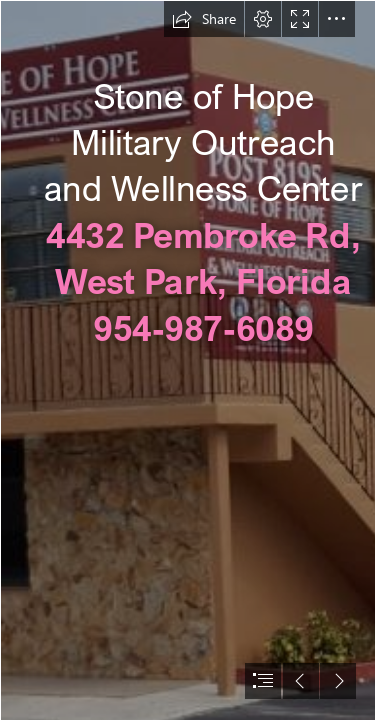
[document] (187, 360)
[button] (204, 19)
